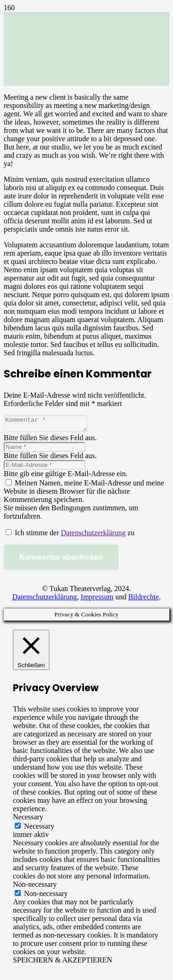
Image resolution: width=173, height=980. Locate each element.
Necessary (39, 829)
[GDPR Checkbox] (9, 535)
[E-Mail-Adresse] (45, 468)
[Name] (45, 450)
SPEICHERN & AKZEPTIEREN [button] (63, 963)
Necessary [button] (28, 820)
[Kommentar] (50, 425)
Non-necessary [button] (35, 887)
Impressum (97, 600)
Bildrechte (144, 600)
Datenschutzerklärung (93, 535)
